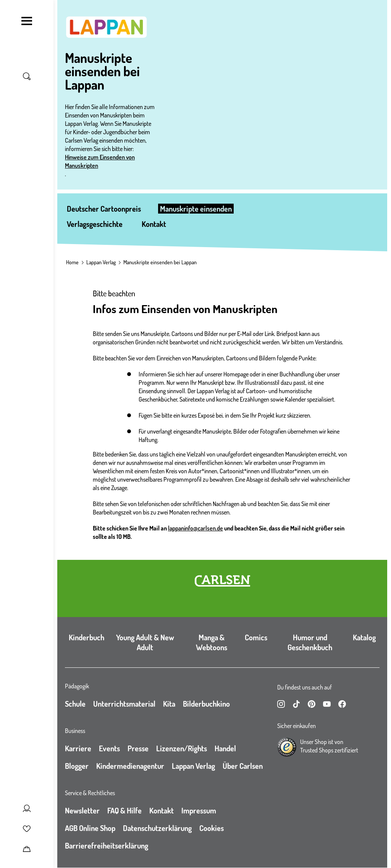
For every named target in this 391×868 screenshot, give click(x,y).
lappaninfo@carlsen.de (195, 528)
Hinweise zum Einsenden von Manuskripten (100, 161)
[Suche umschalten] (27, 76)
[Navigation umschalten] (27, 21)
